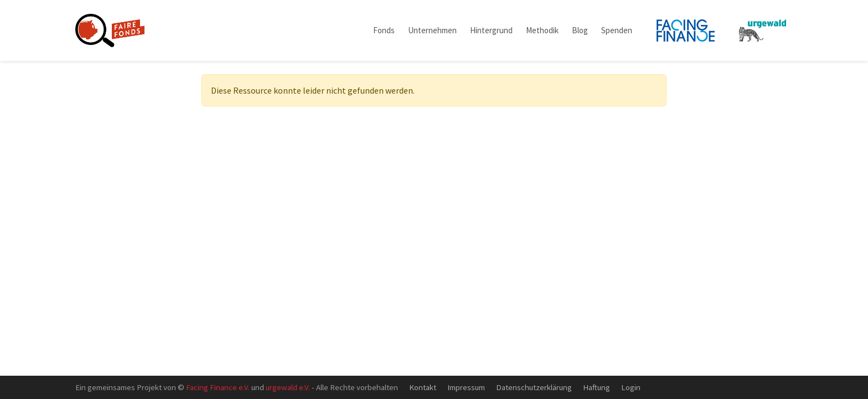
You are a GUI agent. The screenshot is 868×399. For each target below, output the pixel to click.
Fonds (384, 30)
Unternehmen (432, 30)
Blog (580, 30)
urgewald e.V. (288, 387)
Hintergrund (491, 30)
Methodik (542, 30)
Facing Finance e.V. (218, 387)
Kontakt (423, 387)
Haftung (596, 387)
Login (631, 387)
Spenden (617, 30)
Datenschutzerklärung (534, 387)
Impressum (466, 387)
